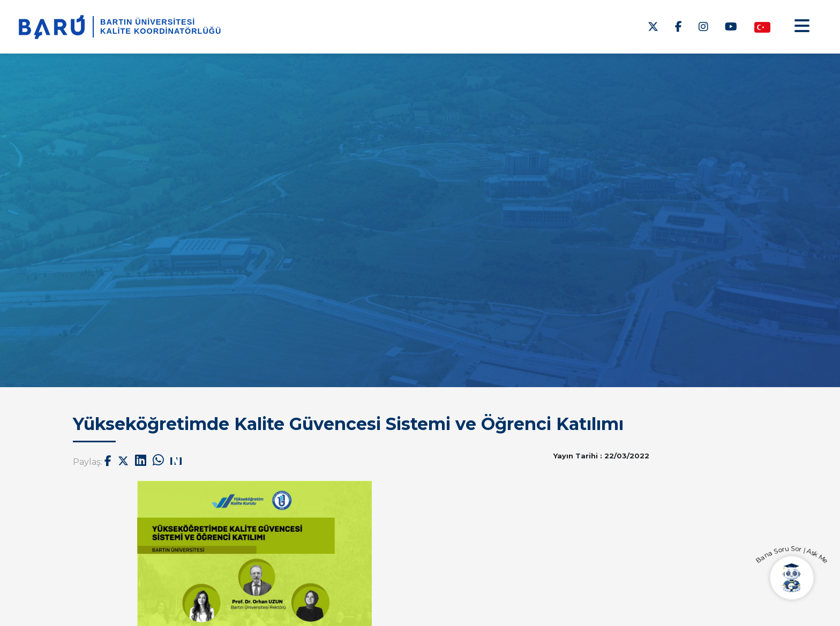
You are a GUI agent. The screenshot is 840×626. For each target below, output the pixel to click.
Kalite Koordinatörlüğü (161, 31)
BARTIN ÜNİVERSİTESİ (148, 22)
